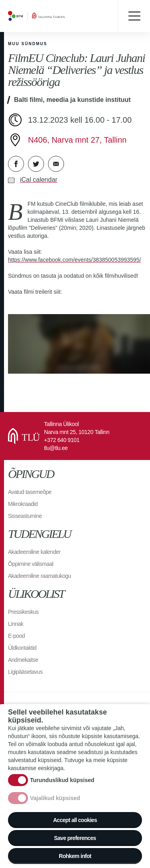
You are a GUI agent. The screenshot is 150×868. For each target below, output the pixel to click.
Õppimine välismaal (31, 564)
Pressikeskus (23, 612)
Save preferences (75, 838)
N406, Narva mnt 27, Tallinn (77, 140)
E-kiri (56, 164)
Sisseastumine (25, 516)
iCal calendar (39, 180)
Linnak (16, 624)
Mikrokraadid (23, 504)
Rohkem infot (75, 856)
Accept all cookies (75, 820)
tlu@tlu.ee (56, 448)
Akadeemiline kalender (34, 552)
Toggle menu (134, 16)
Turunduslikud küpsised (62, 780)
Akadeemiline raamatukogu (40, 576)
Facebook (16, 164)
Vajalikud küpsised (55, 798)
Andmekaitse (23, 660)
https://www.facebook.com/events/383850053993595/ (74, 260)
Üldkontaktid (22, 648)
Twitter (36, 164)
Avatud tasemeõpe (30, 492)
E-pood (16, 636)
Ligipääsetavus (25, 672)
